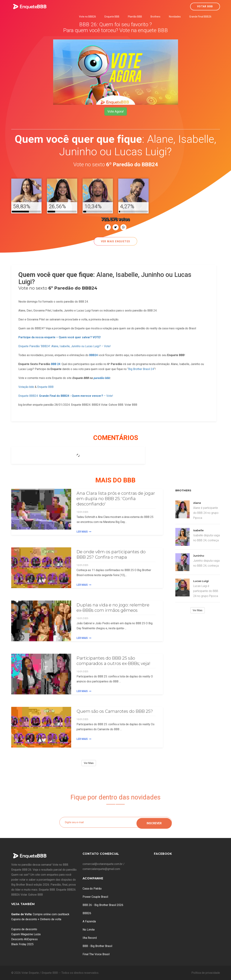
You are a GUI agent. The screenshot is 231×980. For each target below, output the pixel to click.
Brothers (155, 17)
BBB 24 (56, 364)
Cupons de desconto (24, 929)
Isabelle (198, 530)
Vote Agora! (116, 111)
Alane (197, 503)
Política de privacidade (206, 973)
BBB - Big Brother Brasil (97, 946)
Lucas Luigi (201, 581)
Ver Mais (89, 763)
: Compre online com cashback (40, 914)
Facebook (163, 854)
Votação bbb (26, 387)
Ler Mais (84, 532)
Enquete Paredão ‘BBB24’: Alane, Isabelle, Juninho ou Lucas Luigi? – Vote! (65, 346)
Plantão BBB (135, 17)
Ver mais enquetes (116, 241)
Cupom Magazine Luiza (26, 934)
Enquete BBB (112, 17)
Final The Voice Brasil (96, 954)
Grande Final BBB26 (200, 17)
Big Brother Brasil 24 (141, 369)
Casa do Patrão (92, 889)
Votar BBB (205, 6)
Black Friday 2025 (22, 944)
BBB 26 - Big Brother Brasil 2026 (103, 905)
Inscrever (154, 822)
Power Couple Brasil (95, 897)
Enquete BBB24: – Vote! (66, 396)
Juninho (199, 556)
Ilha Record (90, 938)
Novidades (175, 17)
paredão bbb (102, 378)
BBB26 (87, 913)
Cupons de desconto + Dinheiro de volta (36, 919)
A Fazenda (89, 921)
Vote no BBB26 (87, 17)
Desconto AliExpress (24, 939)
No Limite (89, 930)
